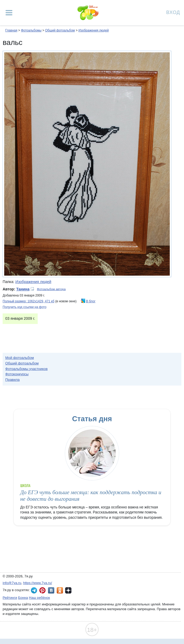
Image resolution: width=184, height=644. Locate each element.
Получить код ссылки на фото (25, 307)
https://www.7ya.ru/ (38, 583)
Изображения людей (94, 30)
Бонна (23, 598)
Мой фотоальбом (20, 358)
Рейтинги (10, 598)
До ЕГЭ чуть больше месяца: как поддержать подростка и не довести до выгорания (91, 496)
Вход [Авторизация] (173, 12)
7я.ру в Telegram (34, 590)
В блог (91, 301)
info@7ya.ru (12, 583)
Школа (25, 486)
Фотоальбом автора (51, 289)
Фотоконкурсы (17, 374)
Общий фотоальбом (60, 30)
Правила (13, 380)
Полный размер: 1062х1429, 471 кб (28, 301)
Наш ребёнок (40, 598)
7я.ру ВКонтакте (51, 590)
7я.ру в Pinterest (42, 590)
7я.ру (68, 590)
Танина (23, 289)
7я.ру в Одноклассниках (60, 590)
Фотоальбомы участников (26, 369)
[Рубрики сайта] (9, 13)
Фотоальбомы (31, 30)
